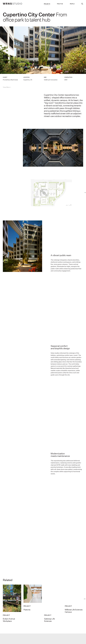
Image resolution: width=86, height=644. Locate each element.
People (72, 4)
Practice (60, 4)
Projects (47, 4)
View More (6, 87)
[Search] (82, 4)
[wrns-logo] (12, 4)
